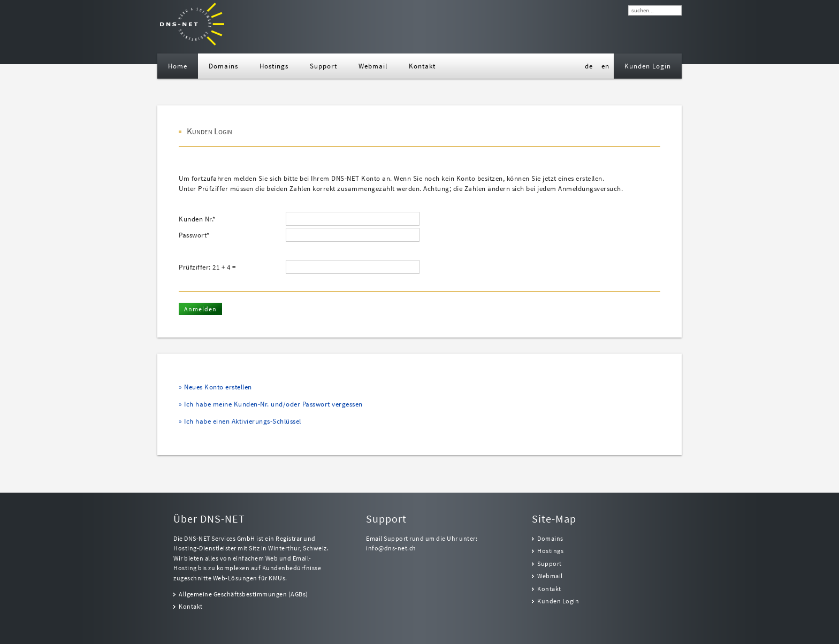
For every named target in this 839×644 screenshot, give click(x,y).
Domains (550, 539)
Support (550, 564)
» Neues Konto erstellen (215, 387)
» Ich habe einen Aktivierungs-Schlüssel (240, 421)
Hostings (550, 551)
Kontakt (191, 607)
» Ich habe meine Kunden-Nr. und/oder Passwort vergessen (271, 404)
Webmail (550, 576)
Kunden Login (558, 601)
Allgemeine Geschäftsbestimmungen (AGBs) (243, 594)
